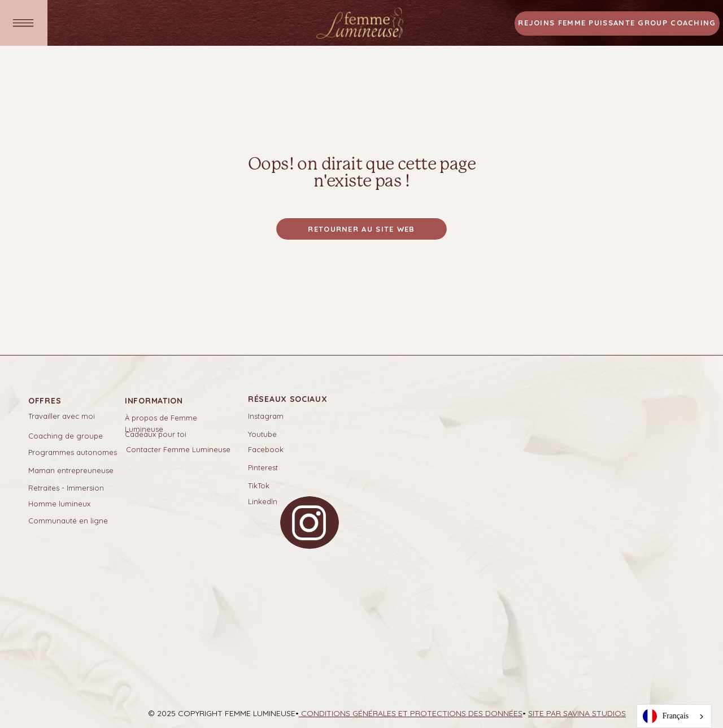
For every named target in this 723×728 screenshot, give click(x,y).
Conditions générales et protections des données (411, 713)
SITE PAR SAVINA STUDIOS (577, 713)
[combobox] (674, 716)
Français (666, 716)
